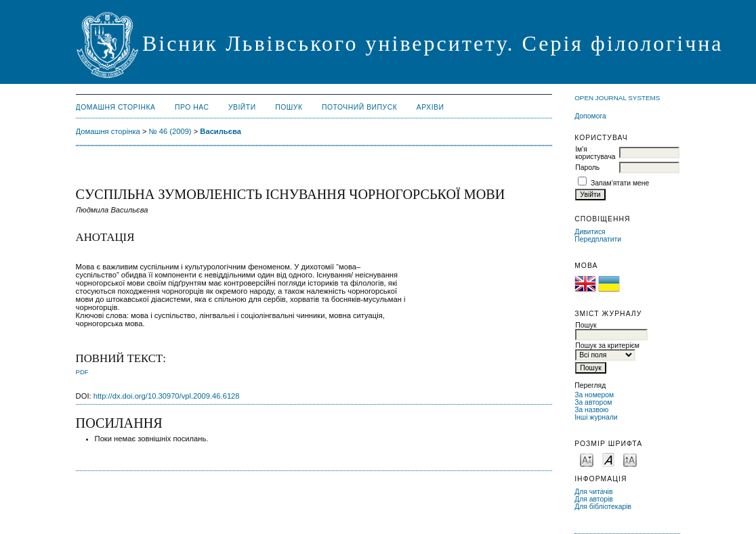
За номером (594, 395)
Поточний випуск (359, 107)
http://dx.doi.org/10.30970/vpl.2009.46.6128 (167, 396)
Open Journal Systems (617, 98)
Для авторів (594, 499)
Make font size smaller (587, 459)
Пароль (587, 168)
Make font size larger (630, 459)
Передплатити (598, 239)
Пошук (289, 107)
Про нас (192, 107)
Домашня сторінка (116, 107)
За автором (593, 402)
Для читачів (593, 492)
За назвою (591, 410)
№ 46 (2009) (170, 131)
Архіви (430, 107)
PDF (82, 372)
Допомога (590, 116)
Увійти (242, 107)
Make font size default (608, 459)
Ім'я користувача (595, 153)
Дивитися (590, 232)
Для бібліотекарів (603, 507)
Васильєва (220, 131)
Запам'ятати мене (620, 183)
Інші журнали (596, 417)
